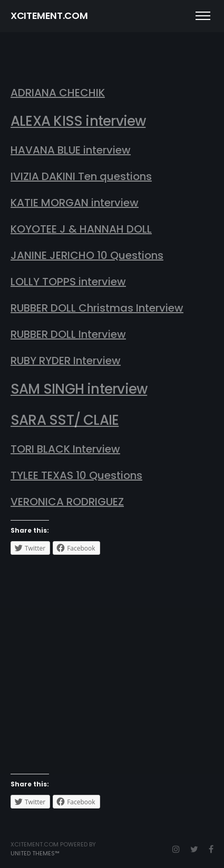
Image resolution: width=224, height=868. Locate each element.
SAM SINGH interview (79, 389)
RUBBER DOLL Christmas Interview (97, 308)
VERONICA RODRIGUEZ (67, 502)
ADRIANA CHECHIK (58, 93)
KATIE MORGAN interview (75, 203)
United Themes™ (35, 853)
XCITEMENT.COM (49, 16)
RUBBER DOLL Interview (68, 334)
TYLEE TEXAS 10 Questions (76, 475)
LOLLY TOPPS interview (68, 282)
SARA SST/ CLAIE (65, 420)
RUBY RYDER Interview (66, 361)
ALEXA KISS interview (78, 121)
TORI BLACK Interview (65, 449)
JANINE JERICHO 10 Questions (87, 255)
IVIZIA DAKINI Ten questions (81, 176)
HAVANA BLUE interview (71, 150)
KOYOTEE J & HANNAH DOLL (81, 229)
